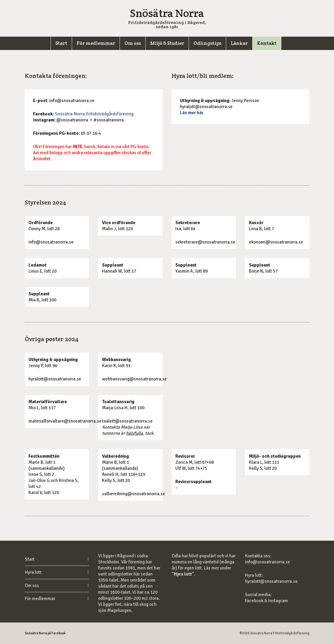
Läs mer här (192, 113)
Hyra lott (33, 572)
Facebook (255, 601)
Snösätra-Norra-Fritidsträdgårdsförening (94, 114)
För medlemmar (40, 599)
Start (30, 559)
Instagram (278, 601)
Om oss (32, 586)
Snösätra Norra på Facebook (45, 633)
